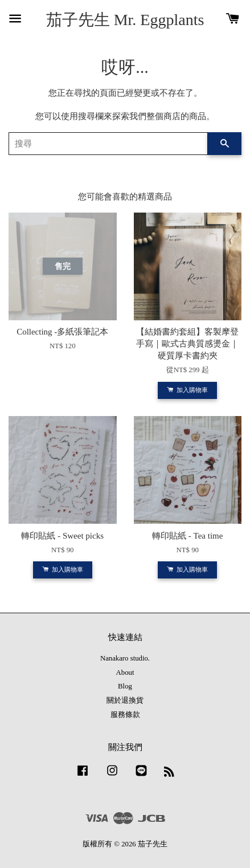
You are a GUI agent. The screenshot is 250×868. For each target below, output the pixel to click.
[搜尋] (108, 144)
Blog (125, 686)
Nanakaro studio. (125, 658)
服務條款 (125, 715)
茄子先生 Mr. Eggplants (125, 20)
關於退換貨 (125, 700)
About (125, 673)
